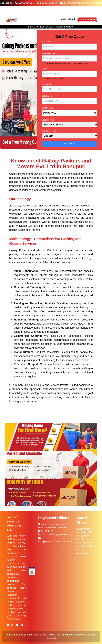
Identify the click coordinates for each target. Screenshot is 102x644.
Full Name (46, 42)
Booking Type (48, 120)
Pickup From (47, 84)
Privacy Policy (38, 635)
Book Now (70, 144)
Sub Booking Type (50, 131)
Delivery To (47, 96)
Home (63, 19)
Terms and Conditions (17, 635)
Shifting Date (48, 108)
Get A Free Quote (87, 20)
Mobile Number (49, 53)
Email (44, 69)
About (72, 19)
